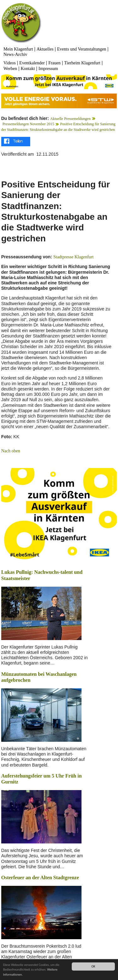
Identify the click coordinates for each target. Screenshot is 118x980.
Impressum (48, 69)
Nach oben (11, 451)
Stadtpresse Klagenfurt (73, 257)
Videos (10, 63)
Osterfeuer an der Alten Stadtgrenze (40, 878)
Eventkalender (32, 63)
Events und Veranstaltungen (81, 49)
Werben (10, 69)
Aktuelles (45, 49)
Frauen (55, 63)
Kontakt (28, 69)
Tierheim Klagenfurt (82, 63)
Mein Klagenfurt (18, 49)
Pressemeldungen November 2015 (28, 124)
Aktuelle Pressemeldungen (70, 119)
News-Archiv (15, 54)
